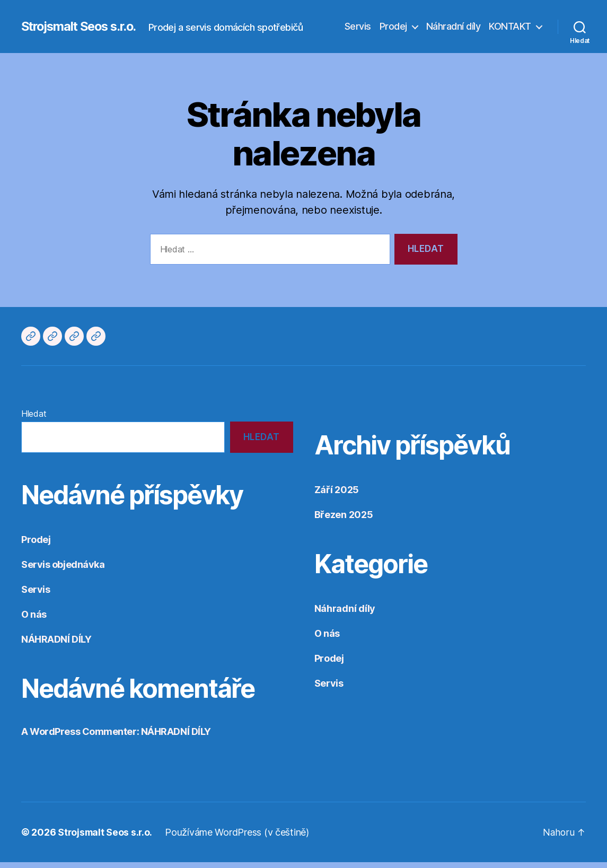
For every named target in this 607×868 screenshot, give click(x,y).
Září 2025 (337, 496)
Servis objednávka (63, 570)
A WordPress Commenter (79, 737)
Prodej (393, 29)
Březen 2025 (344, 520)
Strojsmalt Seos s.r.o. (82, 21)
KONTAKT (510, 29)
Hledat (34, 419)
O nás (34, 620)
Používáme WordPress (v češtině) (239, 838)
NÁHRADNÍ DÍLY (56, 645)
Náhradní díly (454, 29)
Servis (358, 29)
